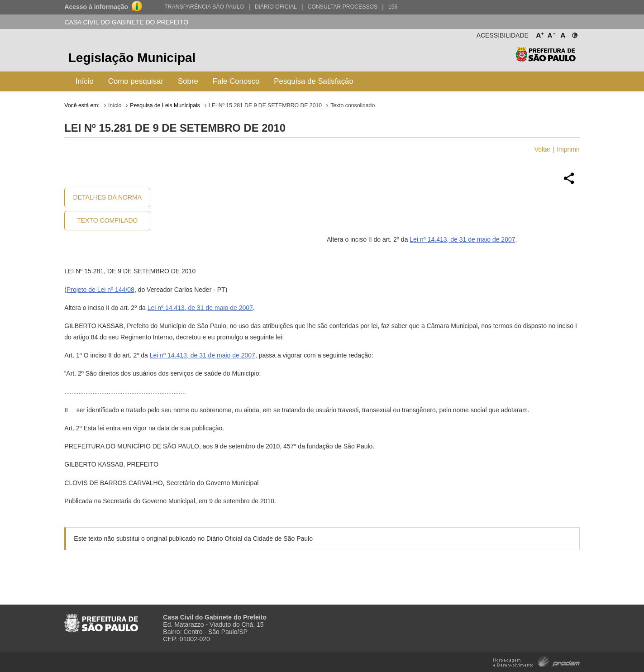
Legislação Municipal (132, 58)
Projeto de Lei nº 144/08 (100, 290)
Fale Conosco (236, 81)
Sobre (188, 81)
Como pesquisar (136, 81)
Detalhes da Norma (107, 197)
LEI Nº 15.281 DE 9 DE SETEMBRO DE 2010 (265, 105)
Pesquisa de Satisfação (313, 81)
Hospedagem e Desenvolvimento (537, 661)
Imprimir (568, 149)
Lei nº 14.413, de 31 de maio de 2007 (462, 239)
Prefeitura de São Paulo (546, 59)
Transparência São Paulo (204, 7)
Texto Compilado (107, 220)
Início (85, 81)
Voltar (543, 149)
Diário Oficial (276, 7)
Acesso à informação (96, 7)
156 (393, 7)
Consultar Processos (343, 7)
